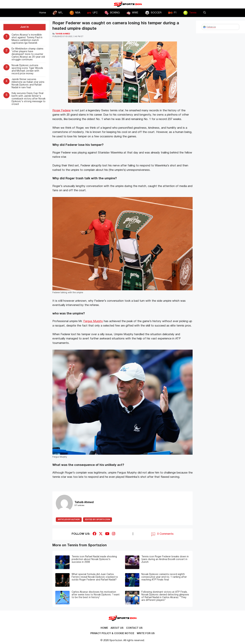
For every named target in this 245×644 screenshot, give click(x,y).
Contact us (134, 628)
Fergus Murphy (93, 321)
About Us (117, 628)
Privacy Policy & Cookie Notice (112, 634)
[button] (205, 13)
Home (43, 13)
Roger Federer (62, 111)
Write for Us (146, 634)
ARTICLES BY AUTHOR (69, 520)
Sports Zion (97, 520)
